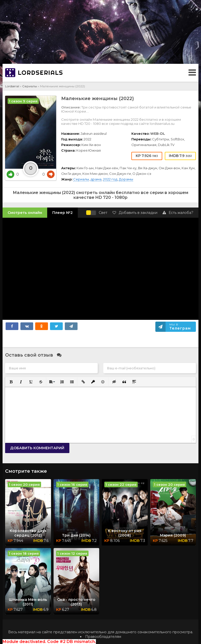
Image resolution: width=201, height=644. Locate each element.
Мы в (180, 327)
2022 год (110, 179)
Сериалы (30, 86)
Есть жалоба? (178, 213)
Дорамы (126, 179)
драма (96, 179)
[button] (11, 381)
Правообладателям (103, 637)
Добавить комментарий (37, 448)
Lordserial (12, 86)
